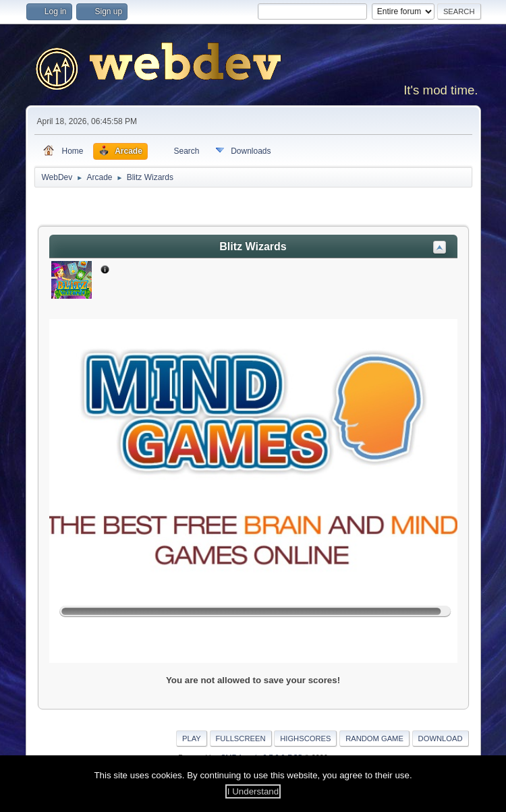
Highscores (305, 738)
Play (192, 738)
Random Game (374, 738)
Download (441, 738)
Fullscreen (241, 738)
